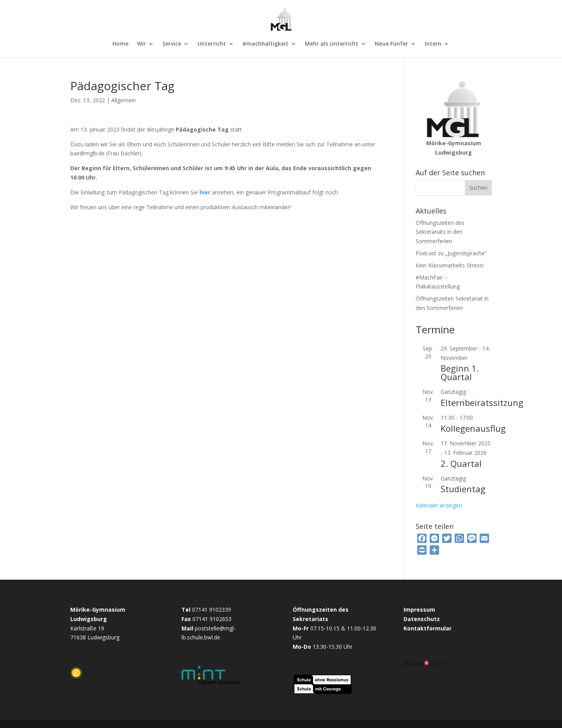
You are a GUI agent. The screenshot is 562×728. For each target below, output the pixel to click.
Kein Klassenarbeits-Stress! (450, 265)
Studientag (463, 489)
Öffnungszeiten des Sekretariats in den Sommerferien (440, 232)
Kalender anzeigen (439, 505)
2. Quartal (461, 463)
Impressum (419, 610)
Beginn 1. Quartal (460, 372)
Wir (141, 44)
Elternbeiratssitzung (482, 402)
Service (172, 44)
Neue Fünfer (391, 44)
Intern (433, 44)
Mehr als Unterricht (332, 44)
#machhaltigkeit (265, 44)
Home (120, 44)
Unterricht (212, 44)
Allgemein (124, 100)
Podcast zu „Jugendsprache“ (451, 253)
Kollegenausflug (473, 428)
